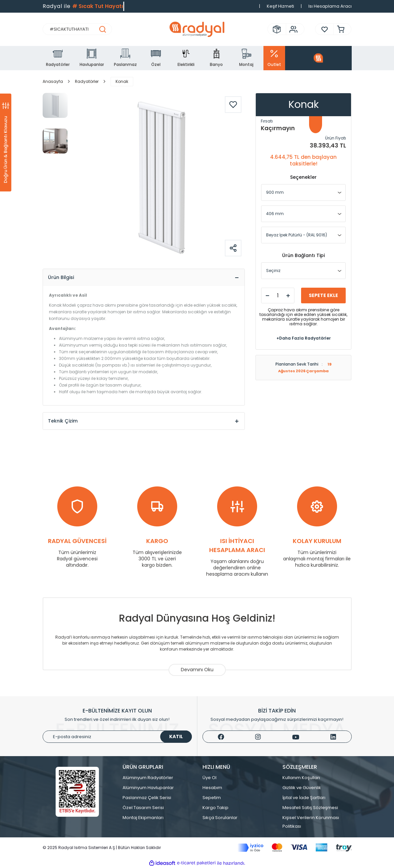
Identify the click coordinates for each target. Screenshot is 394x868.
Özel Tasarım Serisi (143, 808)
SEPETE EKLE (323, 295)
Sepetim (212, 798)
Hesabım (212, 788)
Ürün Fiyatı (336, 138)
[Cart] (339, 29)
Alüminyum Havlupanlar (148, 788)
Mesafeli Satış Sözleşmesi (310, 808)
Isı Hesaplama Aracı (330, 6)
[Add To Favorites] (233, 105)
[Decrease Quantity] (267, 296)
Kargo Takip (215, 808)
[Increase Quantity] (288, 296)
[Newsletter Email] (117, 737)
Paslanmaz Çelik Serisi (147, 798)
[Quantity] (278, 295)
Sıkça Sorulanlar (220, 818)
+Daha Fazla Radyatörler (304, 338)
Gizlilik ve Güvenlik (302, 788)
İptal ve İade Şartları (304, 798)
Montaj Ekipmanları (143, 818)
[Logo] (197, 29)
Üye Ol (209, 778)
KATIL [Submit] (176, 737)
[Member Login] (292, 29)
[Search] (77, 29)
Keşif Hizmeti (280, 6)
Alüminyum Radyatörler (148, 778)
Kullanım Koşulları (301, 778)
